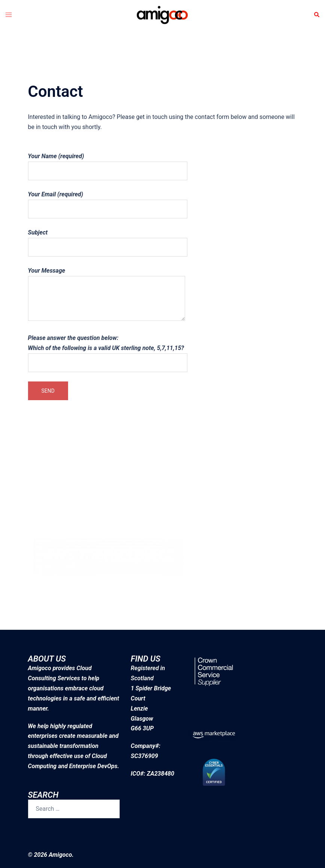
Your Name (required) (108, 163)
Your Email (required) (108, 202)
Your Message (107, 295)
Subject (108, 240)
